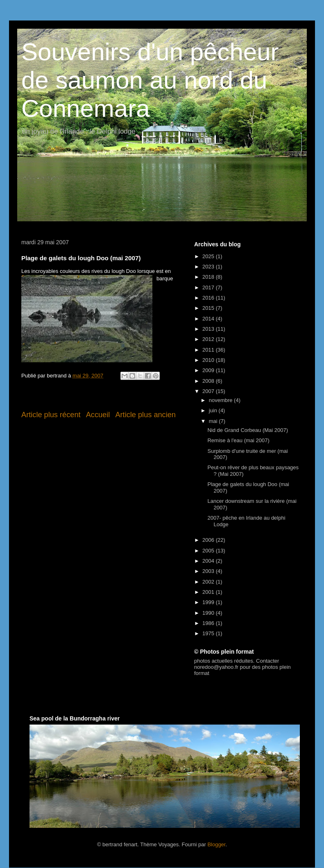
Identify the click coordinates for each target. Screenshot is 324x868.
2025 (209, 256)
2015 (209, 308)
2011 (209, 350)
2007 (209, 391)
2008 (209, 381)
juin (214, 410)
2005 (209, 551)
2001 (209, 592)
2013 (209, 329)
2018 (209, 277)
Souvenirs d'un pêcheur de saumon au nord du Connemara (150, 80)
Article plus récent (51, 415)
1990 (209, 613)
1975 (209, 633)
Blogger (216, 844)
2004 (209, 561)
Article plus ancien (145, 415)
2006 (209, 540)
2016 (209, 298)
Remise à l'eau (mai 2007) (238, 440)
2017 (209, 287)
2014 (209, 319)
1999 (209, 602)
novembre (221, 400)
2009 (209, 370)
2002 (209, 582)
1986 (209, 623)
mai (214, 421)
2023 (209, 267)
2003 (209, 571)
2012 (209, 339)
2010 (209, 360)
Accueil (98, 415)
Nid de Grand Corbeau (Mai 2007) (248, 430)
